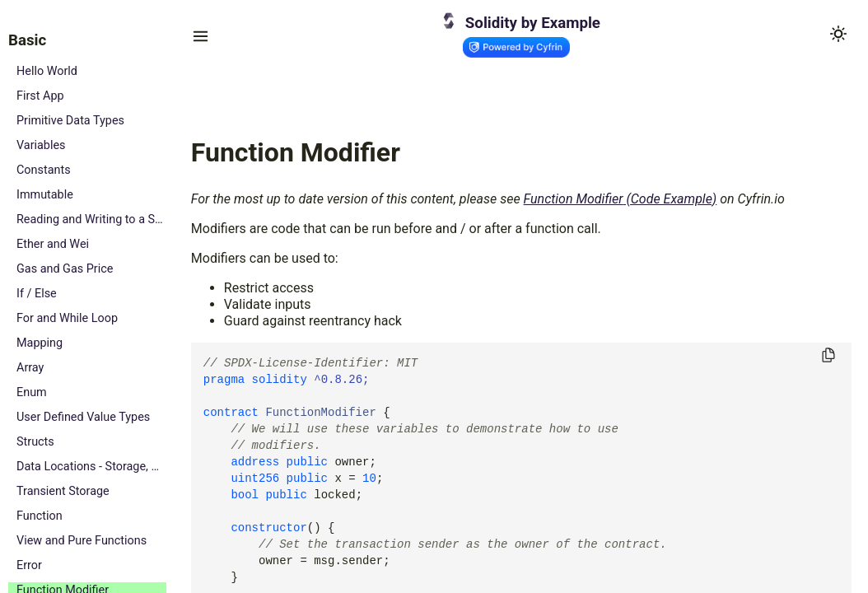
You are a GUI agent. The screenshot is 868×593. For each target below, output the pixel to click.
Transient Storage (63, 491)
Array (30, 368)
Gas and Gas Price (65, 269)
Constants (44, 170)
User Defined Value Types (83, 417)
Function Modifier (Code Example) (621, 199)
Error (29, 565)
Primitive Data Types (70, 121)
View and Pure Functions (82, 541)
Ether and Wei (53, 244)
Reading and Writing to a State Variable (91, 219)
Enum (32, 392)
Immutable (45, 195)
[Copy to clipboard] (828, 356)
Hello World (47, 71)
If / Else (37, 294)
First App (40, 96)
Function (40, 516)
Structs (35, 442)
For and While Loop (67, 318)
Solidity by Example (533, 23)
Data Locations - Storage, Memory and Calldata (91, 467)
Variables (41, 145)
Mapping (40, 343)
